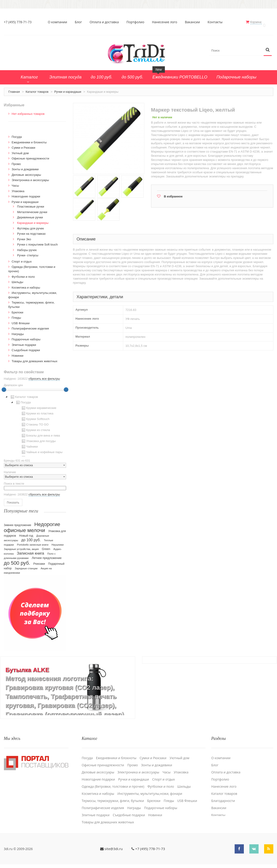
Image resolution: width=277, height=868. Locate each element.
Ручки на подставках (31, 231)
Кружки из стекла (35, 427)
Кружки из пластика (37, 411)
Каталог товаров (37, 89)
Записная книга (31, 550)
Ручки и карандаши (68, 89)
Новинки (18, 353)
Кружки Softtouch (35, 416)
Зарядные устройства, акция (21, 546)
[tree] (35, 422)
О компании (59, 22)
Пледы (16, 315)
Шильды (17, 279)
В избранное (173, 193)
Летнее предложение (47, 555)
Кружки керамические (39, 405)
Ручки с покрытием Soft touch (37, 242)
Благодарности (223, 794)
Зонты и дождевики (25, 166)
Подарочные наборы (26, 336)
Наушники (58, 541)
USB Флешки (21, 320)
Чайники (29, 444)
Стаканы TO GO (35, 422)
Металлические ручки (32, 209)
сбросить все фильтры (44, 376)
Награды (18, 331)
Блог (80, 22)
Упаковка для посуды (38, 438)
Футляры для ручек (30, 225)
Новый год (26, 532)
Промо (16, 161)
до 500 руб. (17, 560)
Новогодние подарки (26, 193)
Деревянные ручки (30, 214)
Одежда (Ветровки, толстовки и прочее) (113, 779)
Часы (15, 183)
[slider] (66, 387)
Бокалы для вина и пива (40, 433)
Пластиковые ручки (31, 204)
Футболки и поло (23, 273)
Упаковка (18, 188)
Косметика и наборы (26, 284)
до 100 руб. (31, 537)
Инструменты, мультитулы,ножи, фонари (150, 787)
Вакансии (194, 22)
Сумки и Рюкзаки (24, 145)
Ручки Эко (24, 236)
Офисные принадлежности (31, 155)
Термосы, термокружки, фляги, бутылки (113, 794)
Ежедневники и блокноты (29, 139)
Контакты (217, 22)
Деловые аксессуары (26, 172)
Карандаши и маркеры (33, 220)
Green (46, 546)
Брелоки (17, 309)
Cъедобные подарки (26, 347)
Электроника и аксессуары (30, 177)
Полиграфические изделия (30, 325)
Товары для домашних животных (35, 358)
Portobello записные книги (33, 541)
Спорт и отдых (22, 259)
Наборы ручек (27, 247)
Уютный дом (20, 150)
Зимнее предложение (18, 522)
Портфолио (137, 22)
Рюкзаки (39, 560)
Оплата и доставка (106, 22)
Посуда (17, 134)
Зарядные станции (26, 565)
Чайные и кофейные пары (42, 449)
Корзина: (260, 22)
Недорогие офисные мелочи (32, 524)
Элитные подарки (24, 342)
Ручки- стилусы (28, 252)
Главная (14, 89)
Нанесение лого (167, 22)
